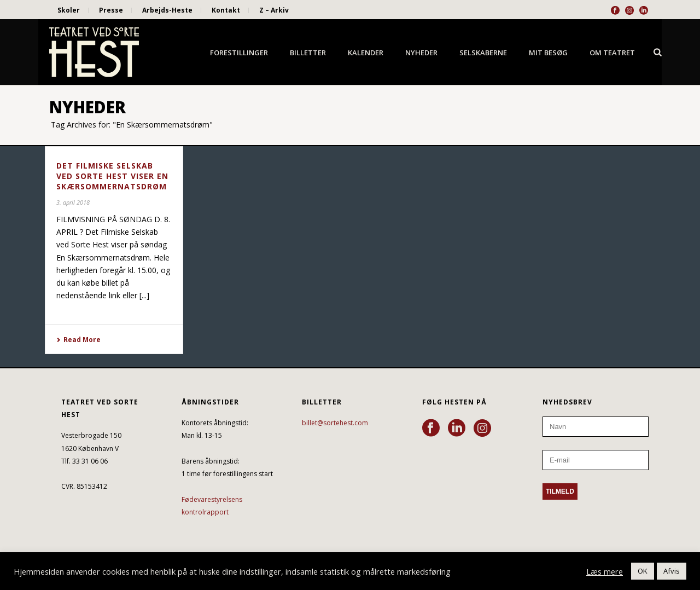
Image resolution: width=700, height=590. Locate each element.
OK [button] (643, 571)
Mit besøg (548, 53)
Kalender (366, 53)
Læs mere (605, 571)
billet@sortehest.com (335, 423)
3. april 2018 (73, 202)
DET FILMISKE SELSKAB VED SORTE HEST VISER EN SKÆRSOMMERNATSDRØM (112, 176)
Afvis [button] (672, 571)
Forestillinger (239, 53)
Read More (78, 340)
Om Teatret (612, 53)
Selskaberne (483, 53)
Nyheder (421, 53)
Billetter (308, 53)
